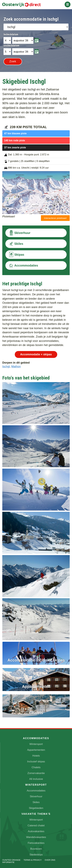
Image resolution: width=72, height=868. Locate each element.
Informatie (8, 862)
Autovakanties (36, 831)
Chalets (36, 767)
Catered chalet (36, 826)
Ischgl (6, 366)
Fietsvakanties (36, 843)
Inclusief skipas (36, 762)
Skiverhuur (19, 233)
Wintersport (36, 744)
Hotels (36, 756)
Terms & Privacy (33, 860)
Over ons (50, 860)
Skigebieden (36, 808)
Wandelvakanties (36, 837)
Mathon (16, 366)
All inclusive (36, 779)
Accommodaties (23, 265)
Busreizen (36, 849)
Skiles (16, 244)
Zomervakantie (36, 773)
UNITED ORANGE (12, 860)
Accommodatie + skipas (36, 354)
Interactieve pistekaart (55, 218)
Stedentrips (36, 855)
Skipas (16, 255)
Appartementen (36, 750)
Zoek (13, 61)
